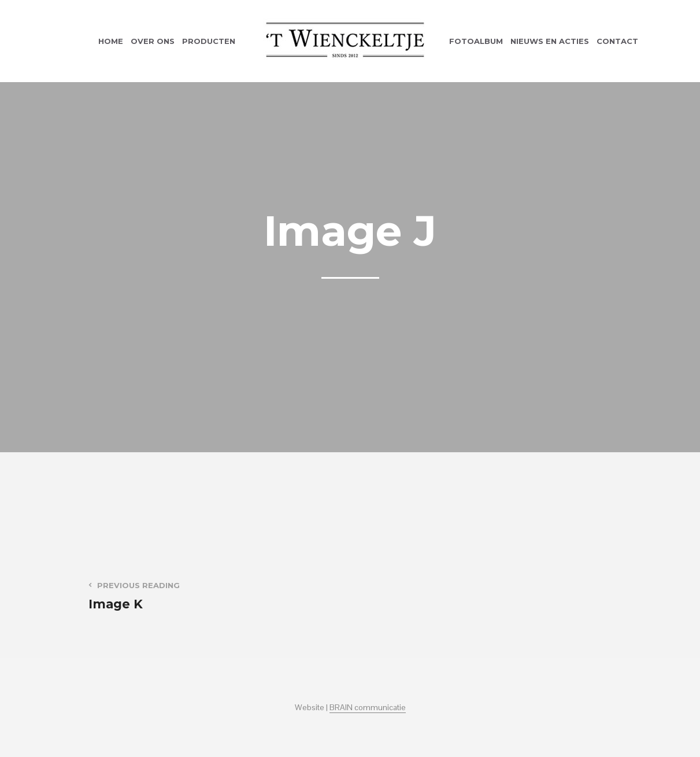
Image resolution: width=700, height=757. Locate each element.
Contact (617, 41)
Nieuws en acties (550, 41)
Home (111, 41)
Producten (209, 41)
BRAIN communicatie (368, 708)
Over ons (153, 41)
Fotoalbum (476, 41)
